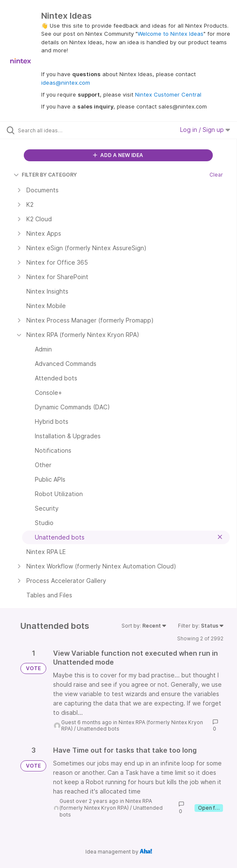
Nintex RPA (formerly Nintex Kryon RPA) (106, 804)
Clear (216, 175)
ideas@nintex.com (66, 83)
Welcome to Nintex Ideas (171, 34)
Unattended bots (98, 729)
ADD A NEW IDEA (118, 155)
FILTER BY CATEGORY (45, 175)
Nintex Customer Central (168, 94)
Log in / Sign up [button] (205, 130)
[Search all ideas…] (66, 130)
